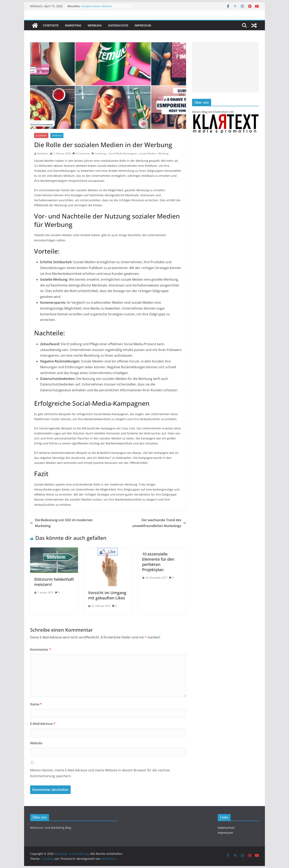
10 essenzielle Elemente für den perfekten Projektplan (158, 562)
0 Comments (81, 153)
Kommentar (41, 649)
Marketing (73, 25)
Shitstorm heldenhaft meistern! (54, 582)
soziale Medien (148, 153)
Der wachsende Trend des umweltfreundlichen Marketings (159, 523)
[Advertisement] (225, 67)
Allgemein (41, 136)
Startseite (51, 25)
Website (36, 743)
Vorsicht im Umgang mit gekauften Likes (107, 595)
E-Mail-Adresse (43, 724)
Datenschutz (118, 25)
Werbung (95, 25)
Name (36, 704)
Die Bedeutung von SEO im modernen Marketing (61, 523)
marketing (100, 153)
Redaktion (43, 153)
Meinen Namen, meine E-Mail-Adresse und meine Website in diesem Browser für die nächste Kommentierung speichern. (100, 773)
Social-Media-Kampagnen (123, 153)
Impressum (143, 25)
